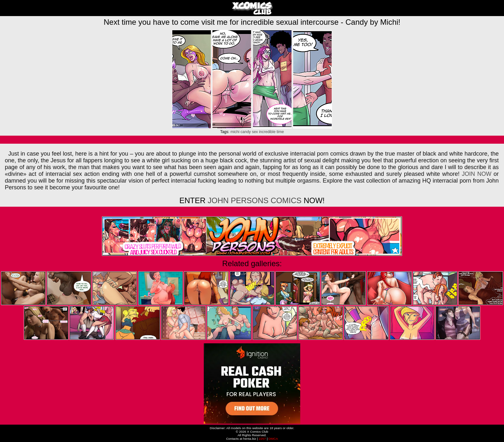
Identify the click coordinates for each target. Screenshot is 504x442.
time (280, 132)
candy (246, 132)
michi (235, 132)
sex (255, 132)
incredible (267, 132)
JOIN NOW (477, 174)
